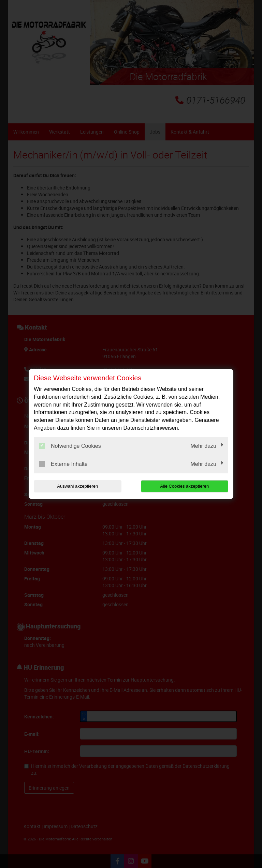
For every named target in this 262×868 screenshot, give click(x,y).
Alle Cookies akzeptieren (184, 486)
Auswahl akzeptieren (77, 486)
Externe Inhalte (63, 464)
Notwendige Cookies (70, 446)
